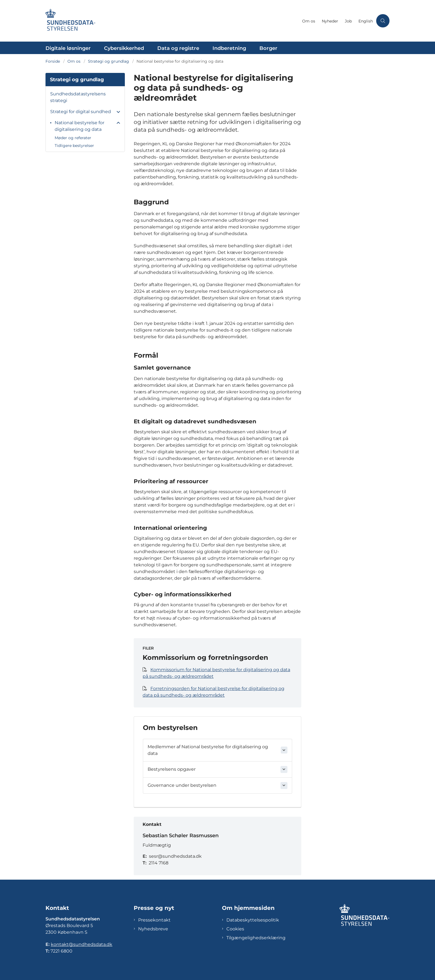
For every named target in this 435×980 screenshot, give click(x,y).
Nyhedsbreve (153, 929)
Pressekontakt (154, 920)
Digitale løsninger (68, 48)
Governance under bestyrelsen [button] (182, 785)
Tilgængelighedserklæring (256, 938)
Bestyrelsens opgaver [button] (172, 769)
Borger (268, 48)
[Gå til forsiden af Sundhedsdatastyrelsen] (172, 21)
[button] (117, 112)
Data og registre (178, 48)
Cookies (235, 929)
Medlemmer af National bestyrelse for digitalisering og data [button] (208, 750)
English (366, 21)
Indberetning (229, 48)
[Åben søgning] (383, 21)
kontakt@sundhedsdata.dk (82, 944)
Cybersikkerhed (124, 48)
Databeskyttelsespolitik (253, 920)
